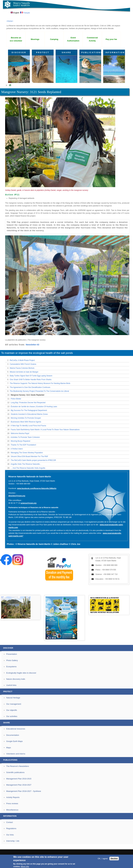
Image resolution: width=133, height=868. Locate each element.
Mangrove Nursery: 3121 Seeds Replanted (27, 395)
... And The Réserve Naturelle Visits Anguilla (28, 468)
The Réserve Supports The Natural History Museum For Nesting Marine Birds (40, 383)
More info (25, 866)
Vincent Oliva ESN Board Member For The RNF (29, 456)
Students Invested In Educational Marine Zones (29, 414)
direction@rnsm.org (17, 496)
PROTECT (43, 52)
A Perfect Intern (17, 449)
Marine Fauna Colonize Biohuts (22, 368)
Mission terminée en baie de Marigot (24, 372)
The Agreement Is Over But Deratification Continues (30, 387)
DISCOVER (19, 52)
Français (25, 13)
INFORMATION (115, 52)
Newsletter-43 (33, 345)
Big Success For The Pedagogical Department (29, 410)
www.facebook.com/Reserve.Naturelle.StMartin (37, 488)
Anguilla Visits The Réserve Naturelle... (26, 464)
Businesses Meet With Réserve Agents (26, 422)
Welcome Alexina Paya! (20, 433)
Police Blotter (16, 399)
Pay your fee (111, 39)
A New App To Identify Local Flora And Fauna (28, 426)
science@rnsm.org (28, 503)
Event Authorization (73, 39)
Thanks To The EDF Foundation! (23, 445)
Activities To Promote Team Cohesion (25, 437)
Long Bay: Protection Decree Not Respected (28, 403)
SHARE (66, 52)
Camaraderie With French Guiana (23, 364)
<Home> (10, 21)
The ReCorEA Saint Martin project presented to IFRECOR (33, 460)
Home (10, 85)
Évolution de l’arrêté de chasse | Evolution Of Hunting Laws (34, 407)
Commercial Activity (92, 39)
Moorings (35, 39)
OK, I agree (103, 859)
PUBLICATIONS (91, 52)
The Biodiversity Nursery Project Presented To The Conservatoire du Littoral (39, 391)
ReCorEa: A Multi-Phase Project (22, 360)
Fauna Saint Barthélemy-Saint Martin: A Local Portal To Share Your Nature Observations (45, 430)
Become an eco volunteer (16, 39)
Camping (54, 39)
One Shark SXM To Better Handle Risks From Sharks (31, 380)
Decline (114, 859)
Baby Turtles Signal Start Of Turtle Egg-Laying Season (31, 376)
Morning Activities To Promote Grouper (26, 418)
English (15, 13)
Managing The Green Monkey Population (27, 453)
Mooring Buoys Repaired (20, 441)
